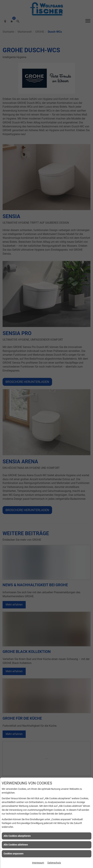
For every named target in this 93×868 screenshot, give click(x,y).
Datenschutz (54, 863)
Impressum (38, 863)
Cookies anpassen (14, 854)
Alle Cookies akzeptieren (17, 836)
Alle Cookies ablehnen (16, 845)
